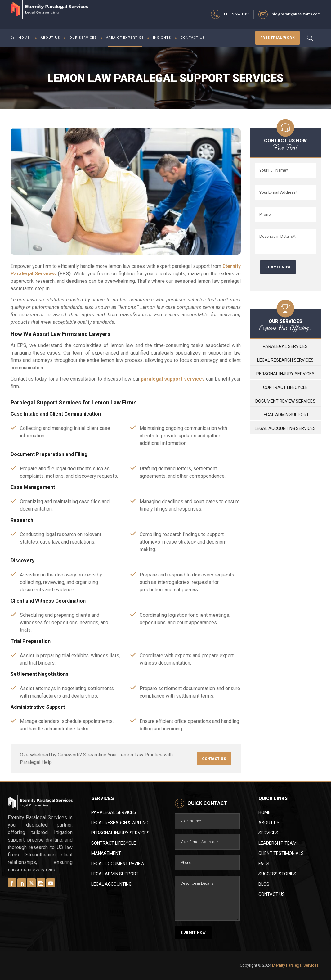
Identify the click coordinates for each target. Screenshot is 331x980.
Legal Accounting (111, 884)
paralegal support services (173, 379)
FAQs (264, 864)
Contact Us (272, 894)
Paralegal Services (285, 346)
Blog (264, 884)
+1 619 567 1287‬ (236, 14)
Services (268, 833)
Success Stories (277, 874)
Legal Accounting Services (285, 428)
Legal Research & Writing (120, 823)
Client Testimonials (281, 853)
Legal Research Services (285, 360)
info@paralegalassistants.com (296, 14)
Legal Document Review (118, 864)
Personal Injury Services (285, 374)
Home (264, 812)
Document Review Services (285, 401)
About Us (269, 823)
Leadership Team (277, 843)
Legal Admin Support (285, 415)
